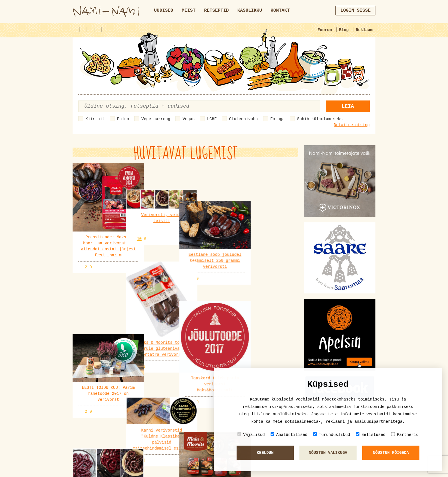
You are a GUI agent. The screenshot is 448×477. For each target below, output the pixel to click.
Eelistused (371, 435)
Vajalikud (251, 435)
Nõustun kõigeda (391, 453)
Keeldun (265, 453)
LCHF (212, 119)
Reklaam (364, 30)
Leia (348, 106)
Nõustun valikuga (328, 453)
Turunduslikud (332, 435)
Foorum (325, 30)
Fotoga (277, 119)
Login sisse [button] (355, 11)
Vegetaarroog (156, 119)
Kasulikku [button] (250, 11)
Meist (189, 11)
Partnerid (405, 435)
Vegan (189, 119)
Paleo (123, 119)
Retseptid (216, 11)
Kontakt (280, 11)
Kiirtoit (95, 119)
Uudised (164, 11)
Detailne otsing (352, 125)
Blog (344, 30)
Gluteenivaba (244, 119)
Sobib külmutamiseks (320, 119)
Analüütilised (289, 435)
